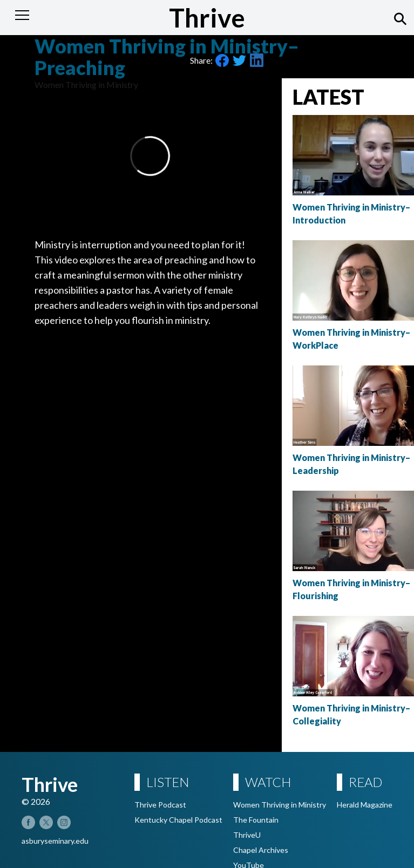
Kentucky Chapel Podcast (178, 820)
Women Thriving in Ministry (280, 805)
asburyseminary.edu (55, 841)
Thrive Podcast (160, 805)
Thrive (207, 18)
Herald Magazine (365, 805)
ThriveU (247, 835)
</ (150, 156)
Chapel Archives (261, 850)
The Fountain (256, 820)
